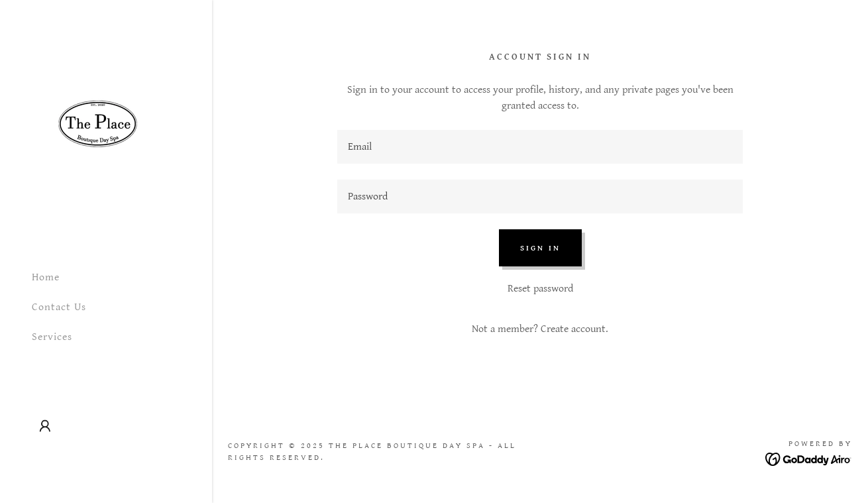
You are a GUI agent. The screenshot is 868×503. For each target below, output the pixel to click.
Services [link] (52, 337)
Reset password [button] (540, 289)
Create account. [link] (574, 329)
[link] (98, 130)
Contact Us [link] (59, 307)
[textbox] (540, 147)
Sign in (540, 248)
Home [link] (46, 277)
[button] (45, 426)
